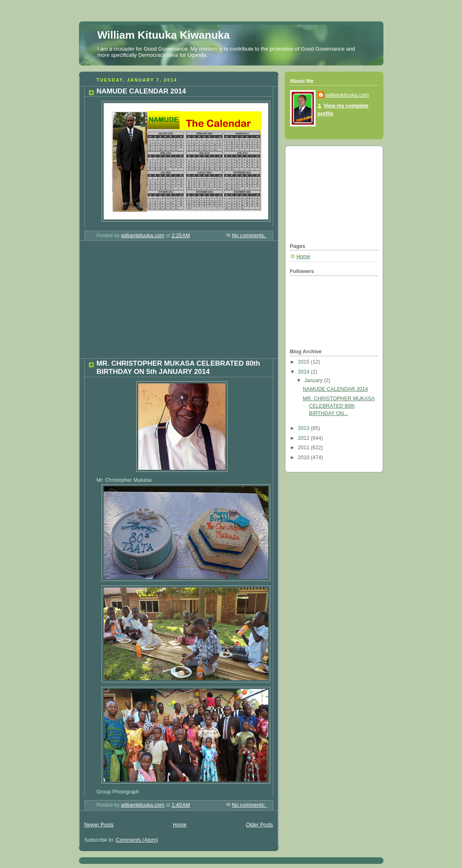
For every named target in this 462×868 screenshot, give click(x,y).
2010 (304, 457)
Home (180, 825)
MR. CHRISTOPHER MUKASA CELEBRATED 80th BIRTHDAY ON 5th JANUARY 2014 (179, 367)
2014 (304, 372)
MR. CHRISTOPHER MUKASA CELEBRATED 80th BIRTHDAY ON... (339, 406)
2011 (304, 448)
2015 (304, 362)
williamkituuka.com (347, 95)
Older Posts (260, 825)
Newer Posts (99, 825)
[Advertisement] (141, 303)
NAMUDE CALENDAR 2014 (141, 91)
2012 (304, 438)
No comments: (250, 236)
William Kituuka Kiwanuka (164, 35)
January (314, 380)
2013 (304, 428)
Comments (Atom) (137, 840)
